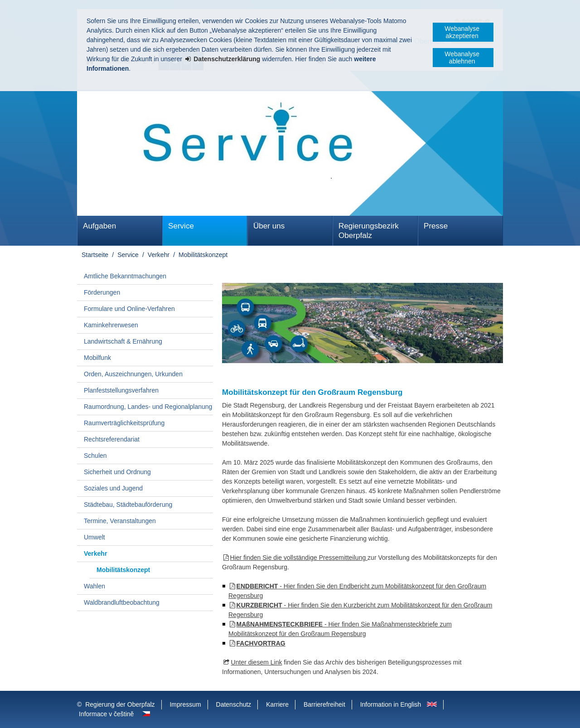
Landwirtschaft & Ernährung (123, 341)
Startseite (95, 255)
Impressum (185, 704)
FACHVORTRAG (261, 643)
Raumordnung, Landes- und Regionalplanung (148, 407)
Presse (436, 226)
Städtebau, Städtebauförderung (128, 505)
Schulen (95, 456)
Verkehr (159, 255)
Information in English (391, 704)
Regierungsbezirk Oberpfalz (369, 231)
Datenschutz (234, 704)
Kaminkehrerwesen (111, 325)
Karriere (277, 704)
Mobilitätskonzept (203, 255)
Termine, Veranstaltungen (120, 521)
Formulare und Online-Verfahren (129, 309)
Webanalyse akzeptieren (462, 32)
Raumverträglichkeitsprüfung (124, 423)
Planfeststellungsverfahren (121, 390)
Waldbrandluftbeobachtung (122, 602)
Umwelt (94, 537)
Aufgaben (99, 226)
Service (181, 226)
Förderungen (102, 292)
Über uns (269, 226)
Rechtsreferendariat (112, 439)
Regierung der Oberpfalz (120, 704)
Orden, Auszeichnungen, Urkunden (133, 374)
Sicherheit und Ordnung (117, 472)
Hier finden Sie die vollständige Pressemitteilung (299, 558)
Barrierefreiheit (324, 704)
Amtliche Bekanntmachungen (125, 276)
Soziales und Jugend (113, 488)
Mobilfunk (97, 358)
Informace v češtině (106, 714)
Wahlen (94, 586)
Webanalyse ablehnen (462, 58)
